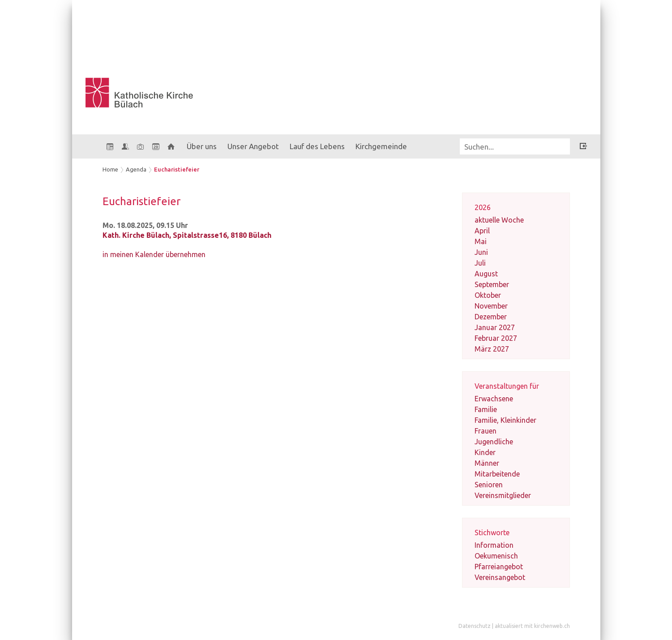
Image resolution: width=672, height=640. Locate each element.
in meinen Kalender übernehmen (154, 254)
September (492, 284)
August (486, 274)
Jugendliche (494, 442)
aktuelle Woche (499, 220)
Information (494, 545)
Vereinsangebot (500, 577)
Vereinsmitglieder (503, 495)
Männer (487, 463)
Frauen (486, 431)
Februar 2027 (496, 338)
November (491, 306)
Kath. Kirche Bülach (187, 235)
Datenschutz (475, 626)
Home (110, 169)
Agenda (136, 169)
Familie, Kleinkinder (505, 420)
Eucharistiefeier (177, 169)
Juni (481, 252)
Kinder (485, 452)
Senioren (489, 485)
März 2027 (492, 349)
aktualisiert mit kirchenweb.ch (532, 626)
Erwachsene (494, 399)
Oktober (488, 295)
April (482, 231)
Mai (481, 241)
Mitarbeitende (497, 474)
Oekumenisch (496, 556)
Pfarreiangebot (499, 567)
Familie (486, 409)
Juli (480, 263)
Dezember (491, 317)
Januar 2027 (495, 327)
